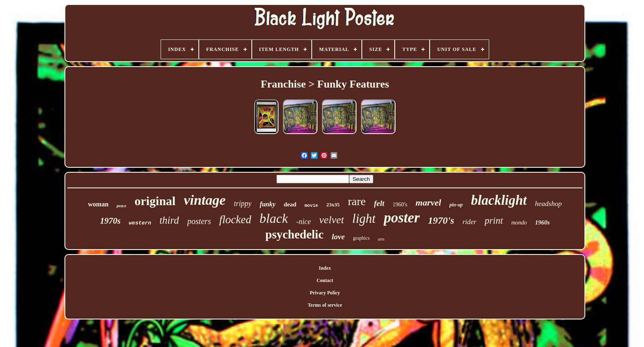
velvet (332, 220)
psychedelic (294, 234)
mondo (519, 223)
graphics (361, 238)
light (364, 219)
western (140, 223)
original (155, 201)
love (338, 237)
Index (325, 268)
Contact (325, 280)
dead (290, 204)
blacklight (499, 200)
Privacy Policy (325, 293)
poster (402, 218)
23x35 (333, 205)
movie (311, 206)
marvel (428, 202)
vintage (205, 200)
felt (379, 203)
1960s (543, 222)
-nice (304, 222)
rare (357, 201)
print (494, 221)
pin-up (456, 205)
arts (381, 239)
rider (469, 222)
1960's (400, 205)
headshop (549, 204)
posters (199, 221)
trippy (243, 204)
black (274, 218)
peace (121, 206)
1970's (441, 220)
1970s (110, 221)
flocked (235, 220)
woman (98, 204)
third (169, 220)
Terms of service (325, 305)
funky (267, 204)
